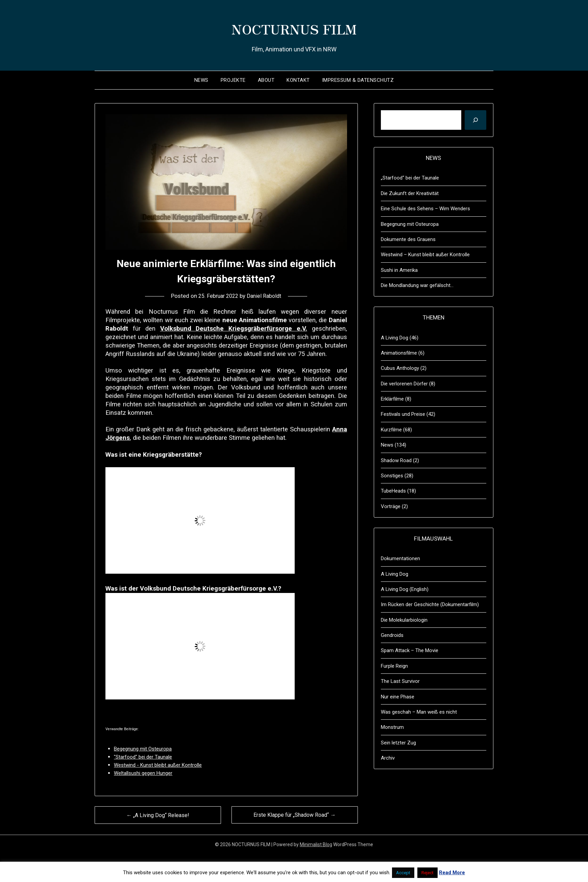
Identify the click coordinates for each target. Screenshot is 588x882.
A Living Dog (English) (405, 589)
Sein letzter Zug (398, 743)
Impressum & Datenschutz (358, 80)
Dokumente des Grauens (408, 239)
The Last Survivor (400, 681)
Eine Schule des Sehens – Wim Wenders (425, 209)
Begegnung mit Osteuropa (410, 224)
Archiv (388, 758)
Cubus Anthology (400, 368)
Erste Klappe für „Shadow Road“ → (295, 815)
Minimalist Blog (316, 844)
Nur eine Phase (398, 697)
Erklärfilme (392, 399)
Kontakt (298, 80)
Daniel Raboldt (266, 296)
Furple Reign (394, 666)
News (201, 80)
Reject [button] (427, 873)
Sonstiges (392, 476)
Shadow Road (396, 460)
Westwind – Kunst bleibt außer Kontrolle (425, 255)
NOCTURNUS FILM (294, 27)
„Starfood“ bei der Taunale (410, 178)
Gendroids (392, 635)
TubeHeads (393, 491)
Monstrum (392, 727)
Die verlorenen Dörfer (404, 384)
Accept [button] (403, 873)
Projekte (233, 80)
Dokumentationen (400, 558)
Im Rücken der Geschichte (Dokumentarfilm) (430, 604)
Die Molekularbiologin (404, 620)
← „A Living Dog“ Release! (158, 815)
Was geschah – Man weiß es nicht (419, 712)
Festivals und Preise (403, 414)
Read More (452, 873)
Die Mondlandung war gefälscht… (417, 285)
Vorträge (391, 506)
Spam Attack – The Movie (410, 650)
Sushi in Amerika (399, 270)
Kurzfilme (391, 430)
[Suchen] (475, 120)
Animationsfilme (399, 353)
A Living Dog (395, 338)
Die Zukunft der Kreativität (410, 193)
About (266, 80)
